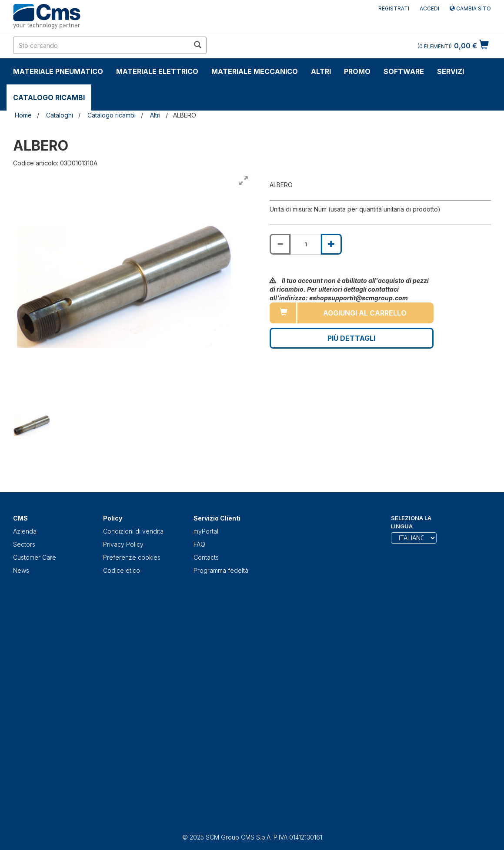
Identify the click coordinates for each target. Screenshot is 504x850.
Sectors (24, 544)
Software (404, 71)
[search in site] (101, 45)
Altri (321, 71)
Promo (357, 71)
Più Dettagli (351, 338)
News (21, 570)
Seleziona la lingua (411, 522)
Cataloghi (60, 115)
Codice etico (122, 570)
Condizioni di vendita (133, 531)
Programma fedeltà (221, 570)
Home (23, 115)
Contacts (206, 557)
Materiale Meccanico (255, 71)
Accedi (429, 8)
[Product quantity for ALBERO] (306, 244)
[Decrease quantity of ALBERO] (280, 244)
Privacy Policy (123, 544)
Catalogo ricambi (49, 97)
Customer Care (35, 557)
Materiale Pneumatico (58, 71)
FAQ (199, 544)
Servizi (451, 71)
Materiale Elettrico (157, 71)
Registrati (394, 8)
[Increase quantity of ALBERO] (331, 244)
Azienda (25, 531)
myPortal (206, 531)
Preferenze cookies (132, 557)
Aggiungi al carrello (365, 313)
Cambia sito (470, 8)
